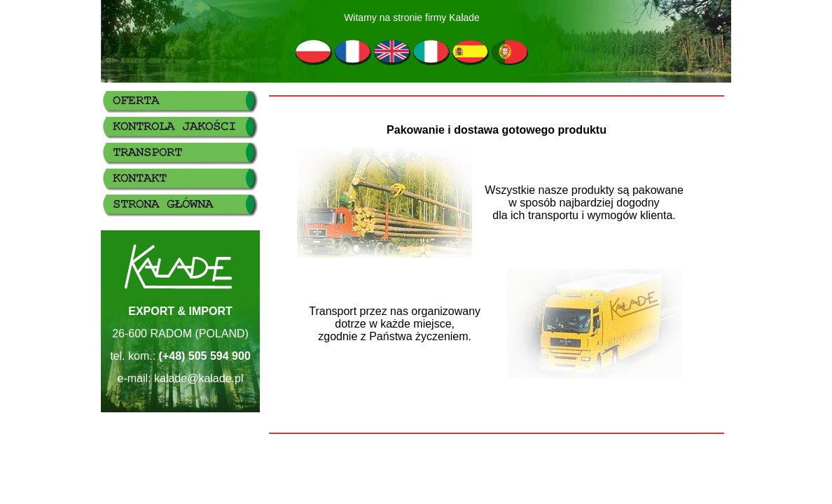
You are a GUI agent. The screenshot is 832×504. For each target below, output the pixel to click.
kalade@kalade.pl (199, 378)
